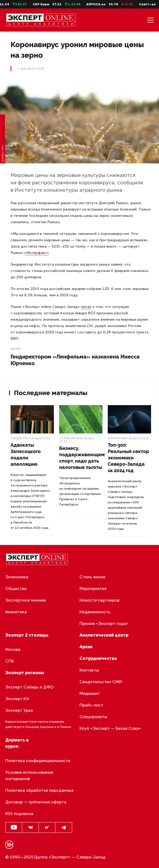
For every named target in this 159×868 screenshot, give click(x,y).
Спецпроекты (93, 717)
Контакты (89, 670)
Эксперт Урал (19, 710)
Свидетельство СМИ (101, 682)
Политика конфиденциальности (38, 761)
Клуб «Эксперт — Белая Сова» (110, 728)
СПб (10, 661)
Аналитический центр (104, 635)
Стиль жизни (71, 438)
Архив (86, 647)
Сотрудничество (98, 658)
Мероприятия (93, 589)
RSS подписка (19, 814)
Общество (20, 438)
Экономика (17, 577)
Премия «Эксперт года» (104, 623)
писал (86, 307)
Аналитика (118, 438)
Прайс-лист (91, 705)
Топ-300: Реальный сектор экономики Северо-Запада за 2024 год (128, 458)
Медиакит (90, 693)
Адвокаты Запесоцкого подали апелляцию (26, 455)
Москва (13, 649)
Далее (15, 349)
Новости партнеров (99, 600)
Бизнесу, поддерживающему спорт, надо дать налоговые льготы (83, 458)
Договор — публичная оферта (36, 802)
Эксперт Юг (17, 699)
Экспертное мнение (26, 600)
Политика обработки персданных (39, 790)
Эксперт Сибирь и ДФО (29, 687)
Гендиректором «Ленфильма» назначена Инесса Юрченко (75, 360)
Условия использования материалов (29, 775)
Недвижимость (95, 612)
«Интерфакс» (37, 253)
